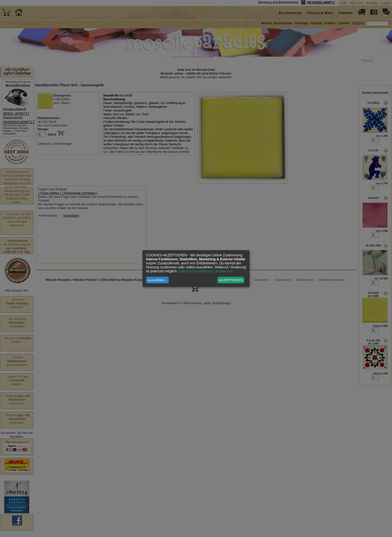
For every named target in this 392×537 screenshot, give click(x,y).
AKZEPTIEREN (231, 280)
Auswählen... (157, 280)
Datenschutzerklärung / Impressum (206, 271)
